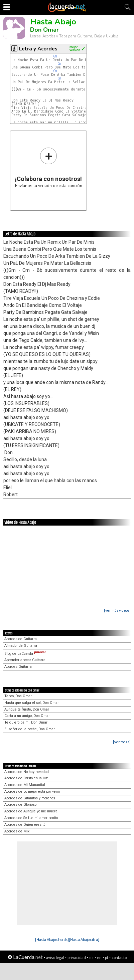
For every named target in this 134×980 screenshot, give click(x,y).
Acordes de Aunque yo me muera (31, 811)
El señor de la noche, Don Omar (30, 729)
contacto (119, 957)
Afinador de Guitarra (21, 646)
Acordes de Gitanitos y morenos (30, 798)
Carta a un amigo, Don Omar (27, 716)
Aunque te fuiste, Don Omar (27, 709)
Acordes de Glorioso (20, 805)
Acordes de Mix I (18, 831)
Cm (59, 64)
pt (107, 957)
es (91, 957)
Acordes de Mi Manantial (25, 785)
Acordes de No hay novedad (27, 772)
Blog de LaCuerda (25, 654)
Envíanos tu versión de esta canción (49, 167)
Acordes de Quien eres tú (25, 825)
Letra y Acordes (38, 49)
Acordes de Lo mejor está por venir (32, 792)
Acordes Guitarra (18, 667)
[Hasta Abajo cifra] (84, 939)
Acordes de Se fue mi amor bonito (31, 818)
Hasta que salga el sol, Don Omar (32, 703)
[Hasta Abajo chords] (52, 939)
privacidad (77, 957)
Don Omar (44, 30)
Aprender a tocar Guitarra (25, 660)
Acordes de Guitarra (21, 639)
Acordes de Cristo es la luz (26, 778)
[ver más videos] (117, 610)
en (99, 957)
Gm (55, 56)
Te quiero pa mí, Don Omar (26, 722)
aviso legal (55, 957)
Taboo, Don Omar (18, 696)
